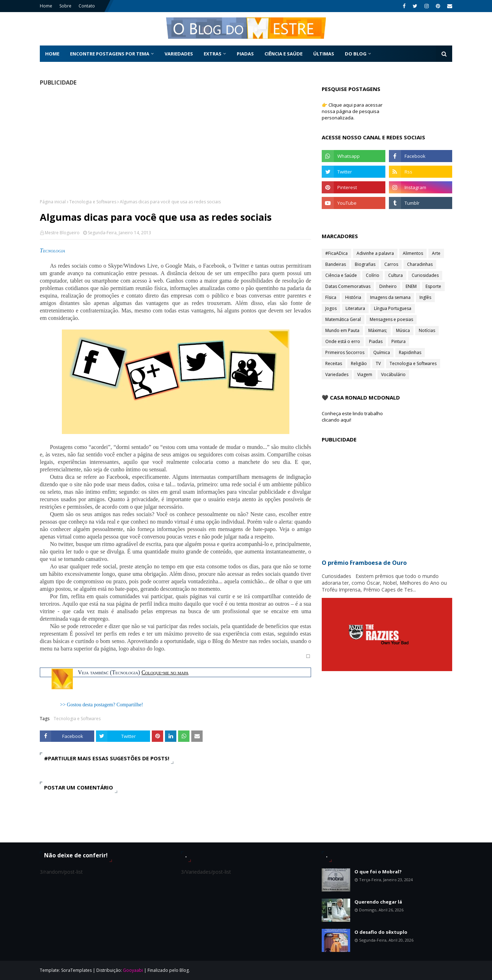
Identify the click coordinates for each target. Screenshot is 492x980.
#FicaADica (336, 253)
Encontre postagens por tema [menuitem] (110, 54)
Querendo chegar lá (378, 902)
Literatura (355, 308)
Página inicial (53, 202)
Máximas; (378, 330)
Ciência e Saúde (341, 275)
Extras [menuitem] (213, 54)
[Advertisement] (175, 142)
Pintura (399, 341)
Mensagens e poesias (391, 319)
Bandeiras (336, 264)
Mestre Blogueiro (62, 233)
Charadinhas (420, 264)
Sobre (65, 6)
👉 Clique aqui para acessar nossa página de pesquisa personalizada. (352, 111)
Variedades (337, 374)
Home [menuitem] (52, 54)
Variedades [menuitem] (179, 54)
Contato (87, 6)
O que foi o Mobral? (378, 872)
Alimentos (413, 253)
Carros (391, 264)
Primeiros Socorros (345, 352)
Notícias (427, 330)
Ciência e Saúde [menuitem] (284, 54)
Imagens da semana (390, 297)
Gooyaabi (133, 970)
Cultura (395, 275)
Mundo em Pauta (342, 330)
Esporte (433, 286)
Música (403, 330)
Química (382, 352)
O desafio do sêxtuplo (381, 932)
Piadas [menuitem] (245, 54)
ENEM (411, 286)
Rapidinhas (410, 352)
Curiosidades (425, 275)
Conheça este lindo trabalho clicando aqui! (352, 417)
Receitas (334, 363)
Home (46, 6)
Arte (436, 253)
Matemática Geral (343, 319)
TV (378, 363)
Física (331, 297)
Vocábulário (393, 374)
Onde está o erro (343, 341)
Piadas (376, 341)
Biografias (365, 264)
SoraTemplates (76, 970)
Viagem (365, 374)
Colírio (373, 275)
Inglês (425, 297)
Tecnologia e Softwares (93, 202)
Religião (359, 363)
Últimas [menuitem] (324, 54)
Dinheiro (388, 286)
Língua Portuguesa (393, 308)
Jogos (331, 308)
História (353, 297)
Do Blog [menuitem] (356, 54)
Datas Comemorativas (348, 286)
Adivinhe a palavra (375, 253)
